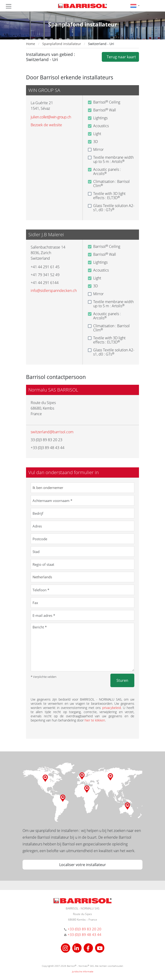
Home (31, 44)
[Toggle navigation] (9, 6)
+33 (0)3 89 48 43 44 (84, 935)
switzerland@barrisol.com (52, 432)
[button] (135, 6)
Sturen (122, 680)
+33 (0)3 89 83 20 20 (84, 929)
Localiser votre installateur (83, 865)
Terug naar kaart (120, 57)
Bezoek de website (46, 125)
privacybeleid (112, 708)
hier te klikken (95, 720)
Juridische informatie (83, 971)
